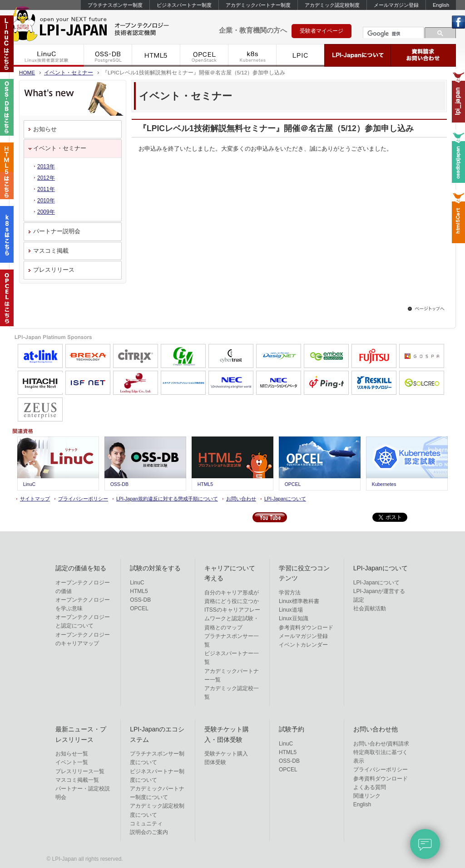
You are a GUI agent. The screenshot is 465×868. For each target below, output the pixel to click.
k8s (252, 55)
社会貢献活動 (370, 608)
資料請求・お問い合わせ (423, 55)
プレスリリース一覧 (80, 771)
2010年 (46, 201)
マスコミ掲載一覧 (77, 780)
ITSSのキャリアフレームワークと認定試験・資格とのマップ (232, 618)
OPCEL (204, 55)
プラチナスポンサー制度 (115, 5)
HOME (27, 72)
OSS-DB (108, 55)
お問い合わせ (241, 499)
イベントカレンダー (303, 645)
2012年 (46, 178)
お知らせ (45, 129)
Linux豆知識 (294, 618)
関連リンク (367, 796)
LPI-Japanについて (358, 55)
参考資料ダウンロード (306, 628)
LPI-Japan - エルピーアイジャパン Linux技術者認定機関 (104, 26)
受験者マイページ (322, 31)
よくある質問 (370, 787)
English (441, 5)
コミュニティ (146, 824)
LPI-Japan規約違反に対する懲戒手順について (167, 499)
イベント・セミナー (69, 72)
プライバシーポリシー (83, 499)
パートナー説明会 (57, 231)
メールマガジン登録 (396, 5)
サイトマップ (35, 499)
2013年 (46, 167)
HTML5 (156, 55)
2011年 (46, 189)
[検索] (392, 34)
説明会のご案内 (149, 832)
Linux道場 (291, 610)
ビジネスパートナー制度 (184, 5)
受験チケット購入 (226, 754)
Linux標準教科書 (299, 601)
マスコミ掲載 (51, 251)
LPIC (301, 55)
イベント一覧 (72, 762)
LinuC (47, 55)
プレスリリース (54, 270)
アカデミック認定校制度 (332, 5)
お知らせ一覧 (72, 754)
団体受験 (215, 762)
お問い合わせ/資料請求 (381, 744)
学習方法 (290, 593)
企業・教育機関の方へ (253, 30)
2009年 (46, 212)
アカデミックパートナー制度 (258, 5)
